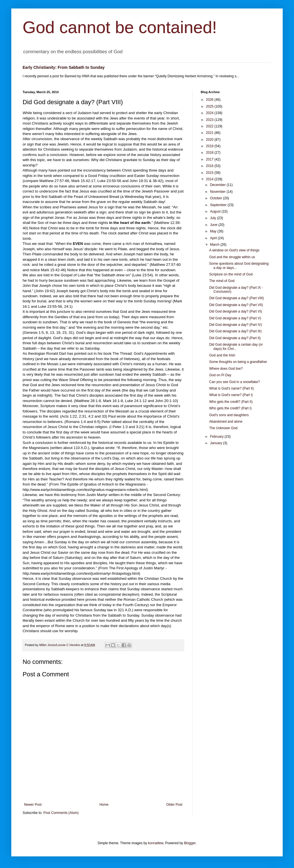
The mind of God (222, 281)
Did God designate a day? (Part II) (235, 338)
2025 (210, 106)
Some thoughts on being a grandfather (238, 362)
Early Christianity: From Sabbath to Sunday (64, 67)
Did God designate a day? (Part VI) (236, 311)
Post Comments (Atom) (61, 813)
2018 (210, 153)
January (217, 443)
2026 (210, 100)
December (218, 185)
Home (104, 805)
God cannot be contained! (120, 27)
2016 (210, 166)
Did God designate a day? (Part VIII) (236, 298)
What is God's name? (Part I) (231, 395)
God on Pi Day (220, 375)
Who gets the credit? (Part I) (230, 408)
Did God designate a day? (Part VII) (236, 305)
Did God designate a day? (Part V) (235, 318)
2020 (210, 140)
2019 (210, 146)
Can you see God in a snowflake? (234, 382)
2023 (210, 120)
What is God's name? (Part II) (232, 388)
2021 (210, 133)
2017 (210, 159)
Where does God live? (226, 369)
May (214, 231)
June (214, 225)
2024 (210, 113)
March (215, 245)
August (216, 211)
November (218, 192)
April (214, 238)
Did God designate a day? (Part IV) (236, 325)
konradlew (156, 843)
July (214, 218)
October (217, 198)
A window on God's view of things (234, 250)
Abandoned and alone (226, 422)
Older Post (174, 805)
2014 (210, 179)
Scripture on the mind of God (231, 274)
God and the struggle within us (232, 257)
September (219, 205)
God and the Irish (222, 355)
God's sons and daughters (229, 415)
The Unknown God (223, 428)
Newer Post (33, 805)
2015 (210, 173)
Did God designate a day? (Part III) (235, 331)
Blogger (190, 843)
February (217, 437)
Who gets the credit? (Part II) (231, 402)
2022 (210, 126)
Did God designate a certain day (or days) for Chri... (236, 347)
